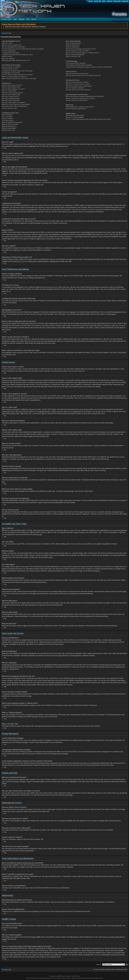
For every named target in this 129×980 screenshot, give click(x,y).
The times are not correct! (10, 69)
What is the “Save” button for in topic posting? (16, 104)
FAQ (28, 19)
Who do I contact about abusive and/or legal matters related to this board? (88, 119)
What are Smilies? (7, 119)
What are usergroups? (73, 47)
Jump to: (99, 964)
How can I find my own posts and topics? (78, 90)
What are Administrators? (74, 43)
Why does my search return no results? (78, 84)
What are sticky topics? (9, 126)
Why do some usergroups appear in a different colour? (82, 53)
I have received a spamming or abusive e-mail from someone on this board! (89, 67)
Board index (8, 33)
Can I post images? (8, 121)
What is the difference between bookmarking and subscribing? (85, 96)
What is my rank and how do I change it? (14, 77)
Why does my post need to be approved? (14, 106)
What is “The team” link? (73, 56)
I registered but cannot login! (11, 53)
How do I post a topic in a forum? (12, 85)
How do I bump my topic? (10, 108)
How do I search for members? (75, 88)
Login (15, 19)
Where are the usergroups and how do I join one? (81, 49)
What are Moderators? (73, 45)
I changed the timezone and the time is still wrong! (17, 71)
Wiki (104, 1)
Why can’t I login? (7, 43)
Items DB (97, 1)
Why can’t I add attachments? (11, 99)
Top (5, 148)
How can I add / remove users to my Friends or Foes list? (83, 75)
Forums (109, 1)
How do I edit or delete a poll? (11, 95)
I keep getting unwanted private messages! (79, 65)
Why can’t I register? (8, 58)
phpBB (58, 976)
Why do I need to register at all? (12, 45)
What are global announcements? (12, 122)
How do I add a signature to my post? (13, 89)
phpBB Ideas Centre (91, 937)
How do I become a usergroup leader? (77, 51)
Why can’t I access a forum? (11, 97)
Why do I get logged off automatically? (14, 47)
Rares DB (117, 1)
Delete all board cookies (108, 969)
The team (96, 969)
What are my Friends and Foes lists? (77, 74)
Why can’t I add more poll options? (12, 93)
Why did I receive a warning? (11, 100)
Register (21, 19)
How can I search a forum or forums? (77, 82)
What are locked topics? (9, 128)
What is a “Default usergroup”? (75, 55)
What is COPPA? (7, 56)
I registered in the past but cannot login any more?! (17, 55)
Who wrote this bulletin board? (75, 115)
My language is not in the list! (11, 73)
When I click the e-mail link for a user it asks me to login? (19, 78)
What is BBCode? (7, 115)
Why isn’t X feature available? (75, 117)
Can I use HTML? (7, 117)
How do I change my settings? (11, 67)
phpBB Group (57, 926)
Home (91, 1)
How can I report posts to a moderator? (14, 102)
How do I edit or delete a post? (11, 87)
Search (34, 19)
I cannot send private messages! (76, 63)
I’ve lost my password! (9, 51)
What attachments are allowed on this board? (80, 107)
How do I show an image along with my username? (18, 75)
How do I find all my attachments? (76, 109)
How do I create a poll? (9, 91)
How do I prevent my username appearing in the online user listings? (23, 49)
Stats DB (125, 1)
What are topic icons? (9, 130)
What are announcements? (10, 124)
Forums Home (6, 19)
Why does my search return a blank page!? (79, 86)
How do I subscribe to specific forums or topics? (80, 98)
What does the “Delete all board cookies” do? (16, 60)
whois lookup (15, 950)
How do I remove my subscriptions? (77, 100)
